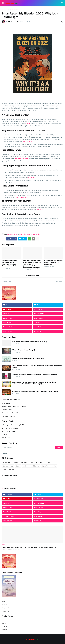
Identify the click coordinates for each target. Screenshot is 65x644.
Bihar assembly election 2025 (32, 234)
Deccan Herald (28, 141)
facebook (5, 620)
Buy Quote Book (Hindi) (9, 431)
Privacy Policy (6, 608)
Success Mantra (8, 466)
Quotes (48, 462)
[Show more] (37, 239)
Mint (29, 124)
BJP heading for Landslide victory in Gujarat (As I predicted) (54, 262)
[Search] (63, 3)
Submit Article (6, 438)
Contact (4, 435)
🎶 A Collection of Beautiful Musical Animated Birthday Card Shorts (34, 375)
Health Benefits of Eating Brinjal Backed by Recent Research (29, 547)
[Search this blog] (28, 447)
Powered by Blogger (9, 489)
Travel (18, 466)
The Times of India (22, 197)
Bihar (21, 234)
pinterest (5, 630)
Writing (25, 466)
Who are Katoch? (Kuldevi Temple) (23, 350)
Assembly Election (12, 10)
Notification (39, 462)
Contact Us (5, 611)
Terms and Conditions (8, 416)
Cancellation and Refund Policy (11, 413)
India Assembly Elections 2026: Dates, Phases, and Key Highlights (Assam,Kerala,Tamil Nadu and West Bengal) (32, 264)
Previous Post (7, 282)
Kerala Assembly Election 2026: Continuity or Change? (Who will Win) (35, 391)
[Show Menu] (3, 3)
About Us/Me (6, 403)
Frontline (31, 177)
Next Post (59, 282)
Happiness (24, 462)
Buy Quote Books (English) (10, 428)
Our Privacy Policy (7, 410)
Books (16, 462)
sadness (12, 470)
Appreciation (7, 462)
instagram (5, 626)
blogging (53, 466)
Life (32, 462)
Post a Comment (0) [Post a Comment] (33, 276)
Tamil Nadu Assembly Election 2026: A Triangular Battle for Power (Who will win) (10, 263)
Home (4, 10)
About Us (5, 605)
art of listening (35, 466)
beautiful (45, 466)
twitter (4, 623)
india (5, 470)
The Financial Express (21, 159)
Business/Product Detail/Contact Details (14, 406)
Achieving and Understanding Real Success (15, 425)
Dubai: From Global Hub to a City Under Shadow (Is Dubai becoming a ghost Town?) (37, 366)
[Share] (62, 22)
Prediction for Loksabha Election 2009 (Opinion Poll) (29, 342)
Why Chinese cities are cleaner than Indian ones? (28, 358)
